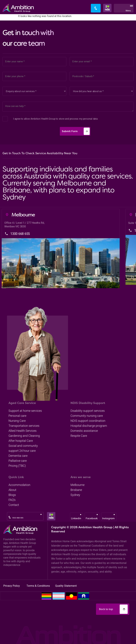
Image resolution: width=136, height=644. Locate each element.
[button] (131, 8)
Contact (14, 505)
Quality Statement (66, 586)
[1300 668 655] (10, 517)
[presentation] (29, 131)
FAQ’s (12, 500)
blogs (12, 495)
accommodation (19, 485)
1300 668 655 (18, 518)
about (12, 490)
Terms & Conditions (38, 586)
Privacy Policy (12, 586)
